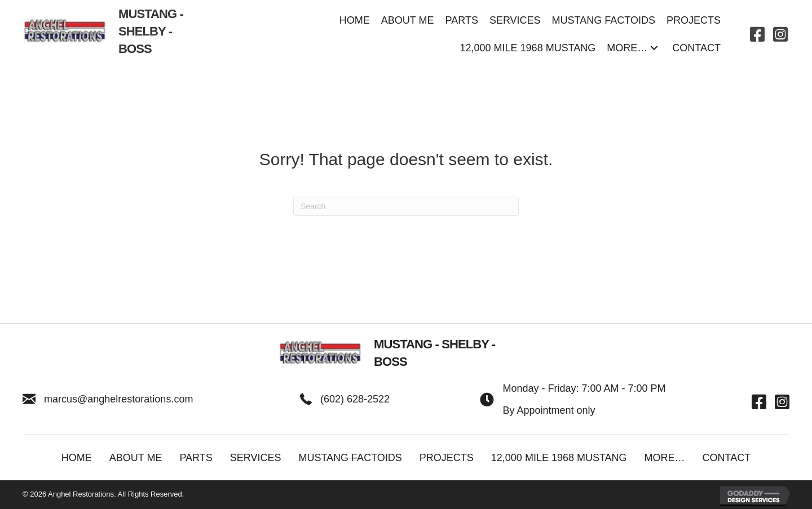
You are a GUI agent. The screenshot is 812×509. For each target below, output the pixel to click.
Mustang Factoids (350, 458)
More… (665, 458)
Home (77, 458)
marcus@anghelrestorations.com (118, 399)
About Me (136, 458)
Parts (196, 458)
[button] (654, 48)
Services (256, 458)
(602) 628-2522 (355, 399)
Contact (727, 458)
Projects (447, 458)
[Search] (406, 206)
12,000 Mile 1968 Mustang (559, 458)
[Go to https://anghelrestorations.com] (111, 34)
